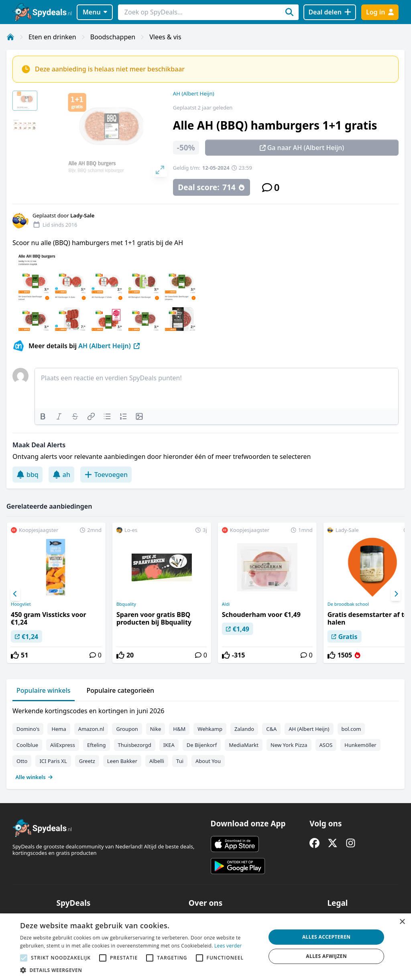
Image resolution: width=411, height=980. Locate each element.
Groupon (127, 729)
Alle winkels (34, 777)
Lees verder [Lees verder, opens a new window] (228, 946)
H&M (179, 729)
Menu (95, 12)
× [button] (402, 922)
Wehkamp (210, 729)
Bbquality (126, 604)
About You (208, 761)
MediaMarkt (244, 745)
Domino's (28, 729)
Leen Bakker (122, 761)
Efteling (96, 745)
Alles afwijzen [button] (326, 956)
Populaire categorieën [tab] (121, 690)
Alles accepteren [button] (327, 937)
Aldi (226, 604)
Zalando (244, 729)
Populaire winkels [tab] (44, 690)
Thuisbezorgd (135, 745)
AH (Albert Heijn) (194, 93)
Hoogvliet (21, 604)
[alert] (205, 947)
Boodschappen (113, 37)
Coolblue (27, 745)
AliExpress (63, 745)
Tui (180, 761)
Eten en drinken (52, 37)
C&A (271, 729)
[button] (139, 970)
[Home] (10, 37)
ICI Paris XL (53, 761)
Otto (22, 761)
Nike (156, 729)
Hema (59, 729)
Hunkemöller (360, 745)
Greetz (87, 761)
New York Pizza (289, 745)
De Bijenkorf (202, 745)
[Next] (396, 594)
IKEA (169, 745)
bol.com (351, 729)
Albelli (157, 761)
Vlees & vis (165, 37)
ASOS (326, 745)
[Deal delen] (330, 12)
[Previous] (15, 594)
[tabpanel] (205, 742)
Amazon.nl (91, 729)
